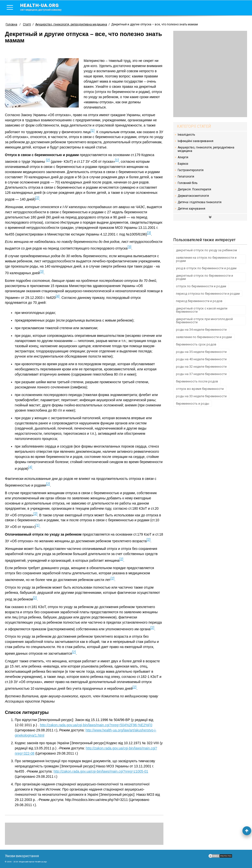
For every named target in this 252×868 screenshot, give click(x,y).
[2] (48, 160)
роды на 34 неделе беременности (201, 330)
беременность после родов (197, 381)
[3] (149, 233)
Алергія (183, 157)
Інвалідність (186, 135)
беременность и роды (193, 404)
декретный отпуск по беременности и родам (205, 277)
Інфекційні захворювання (196, 141)
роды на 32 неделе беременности (201, 367)
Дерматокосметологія (193, 196)
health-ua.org (45, 7)
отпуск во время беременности (200, 389)
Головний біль (188, 183)
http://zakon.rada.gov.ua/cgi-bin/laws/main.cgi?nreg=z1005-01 (101, 771)
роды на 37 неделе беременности (201, 374)
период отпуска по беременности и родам (208, 294)
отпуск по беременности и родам (201, 286)
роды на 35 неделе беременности (201, 352)
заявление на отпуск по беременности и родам (206, 259)
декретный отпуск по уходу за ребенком (206, 250)
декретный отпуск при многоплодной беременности (204, 321)
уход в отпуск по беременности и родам (206, 268)
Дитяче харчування (191, 209)
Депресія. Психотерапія (194, 189)
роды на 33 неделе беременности (201, 396)
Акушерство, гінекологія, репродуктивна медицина (206, 149)
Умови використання (22, 856)
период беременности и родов (199, 301)
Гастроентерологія (191, 170)
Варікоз (183, 164)
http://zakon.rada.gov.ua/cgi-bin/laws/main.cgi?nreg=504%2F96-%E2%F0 (96, 725)
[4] (58, 296)
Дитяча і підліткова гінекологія (200, 202)
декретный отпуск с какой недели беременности (202, 310)
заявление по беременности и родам (204, 337)
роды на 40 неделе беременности (201, 359)
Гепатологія (186, 177)
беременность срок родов (196, 344)
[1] (93, 130)
